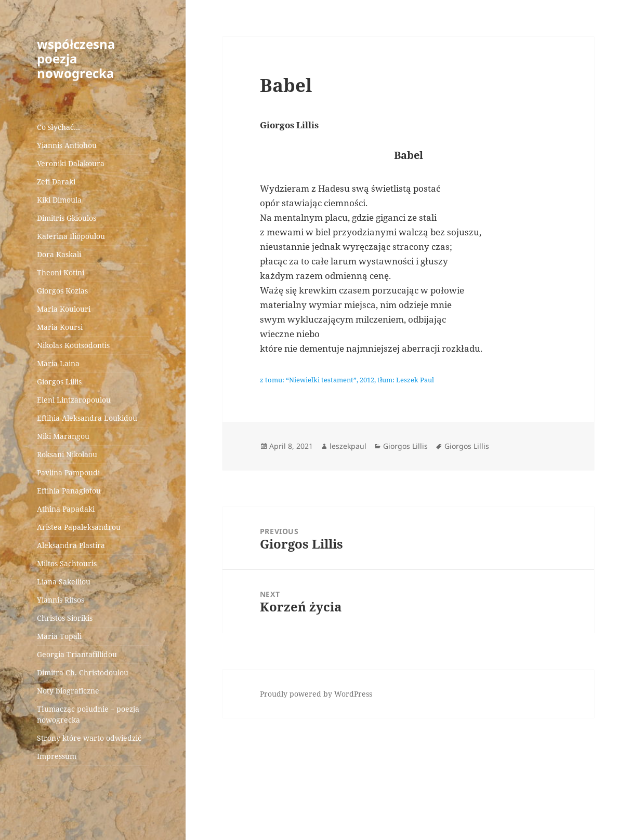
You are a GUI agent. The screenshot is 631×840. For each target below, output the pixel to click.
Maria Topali (59, 636)
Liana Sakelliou (64, 582)
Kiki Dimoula (59, 200)
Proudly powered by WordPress (316, 694)
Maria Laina (58, 363)
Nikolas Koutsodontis (73, 345)
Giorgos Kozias (62, 291)
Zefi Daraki (56, 182)
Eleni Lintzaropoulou (74, 400)
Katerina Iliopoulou (71, 236)
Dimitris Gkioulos (67, 218)
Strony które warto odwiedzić (89, 738)
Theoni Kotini (61, 272)
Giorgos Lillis (59, 382)
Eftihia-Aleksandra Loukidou (88, 418)
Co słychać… (58, 127)
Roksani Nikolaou (67, 454)
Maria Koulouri (64, 309)
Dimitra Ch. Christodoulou (83, 672)
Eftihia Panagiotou (69, 491)
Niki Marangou (63, 436)
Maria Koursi (60, 327)
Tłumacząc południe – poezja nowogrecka (88, 714)
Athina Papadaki (66, 509)
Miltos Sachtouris (67, 563)
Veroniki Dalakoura (71, 163)
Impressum (57, 756)
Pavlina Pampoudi (68, 472)
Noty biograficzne (68, 691)
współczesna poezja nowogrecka (76, 58)
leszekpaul (348, 446)
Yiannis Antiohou (67, 145)
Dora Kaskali (59, 254)
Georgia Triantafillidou (77, 654)
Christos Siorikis (65, 618)
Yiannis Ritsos (61, 600)
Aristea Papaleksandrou (79, 527)
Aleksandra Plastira (71, 545)
